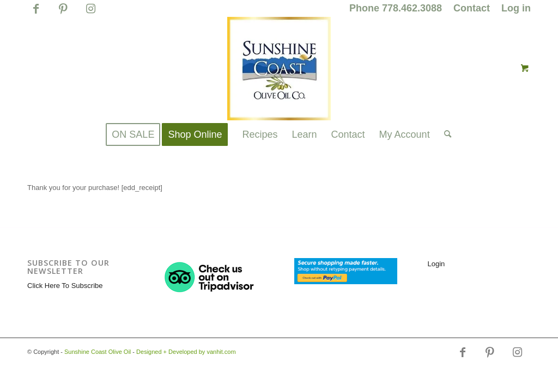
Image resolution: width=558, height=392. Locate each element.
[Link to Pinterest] (63, 14)
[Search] (444, 134)
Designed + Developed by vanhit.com (186, 352)
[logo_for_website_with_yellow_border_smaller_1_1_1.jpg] (279, 69)
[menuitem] (396, 9)
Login (436, 264)
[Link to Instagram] (90, 14)
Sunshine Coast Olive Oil (98, 352)
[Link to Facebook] (36, 14)
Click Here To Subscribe (65, 286)
